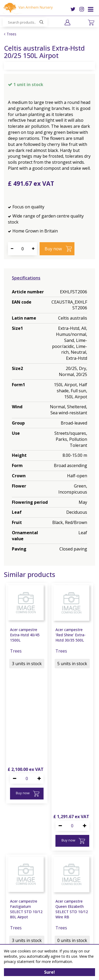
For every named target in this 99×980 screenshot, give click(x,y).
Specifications (26, 278)
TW (73, 9)
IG (82, 9)
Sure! (49, 972)
